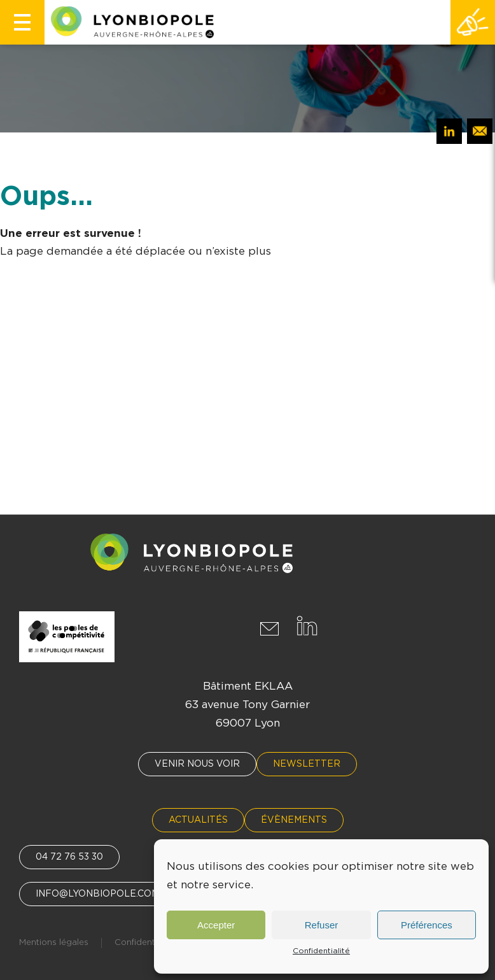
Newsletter (307, 764)
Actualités (198, 820)
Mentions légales (54, 943)
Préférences (427, 925)
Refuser (322, 925)
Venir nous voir (197, 764)
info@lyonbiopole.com (97, 894)
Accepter (216, 925)
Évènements (294, 820)
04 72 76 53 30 (69, 857)
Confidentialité (321, 951)
